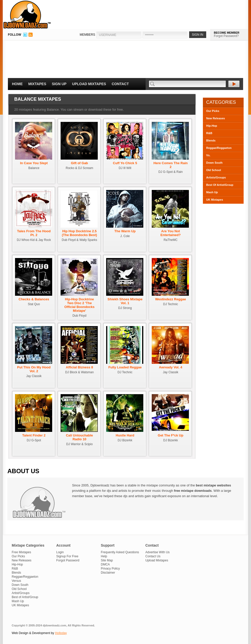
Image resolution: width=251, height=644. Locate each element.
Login (60, 552)
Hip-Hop (212, 126)
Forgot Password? (226, 36)
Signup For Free (67, 556)
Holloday (61, 633)
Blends (211, 140)
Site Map (107, 560)
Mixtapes (37, 84)
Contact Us (153, 556)
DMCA (105, 564)
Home (17, 84)
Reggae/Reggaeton (219, 148)
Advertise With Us (157, 552)
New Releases (215, 118)
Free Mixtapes (21, 552)
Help (104, 556)
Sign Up (59, 84)
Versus (16, 581)
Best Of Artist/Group (220, 185)
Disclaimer (108, 573)
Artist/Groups (21, 593)
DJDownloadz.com (27, 15)
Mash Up (212, 192)
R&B (209, 133)
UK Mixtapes (215, 200)
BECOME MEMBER (227, 33)
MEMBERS (87, 35)
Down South (214, 163)
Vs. (208, 155)
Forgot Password (68, 560)
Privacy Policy (110, 569)
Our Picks (213, 111)
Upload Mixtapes (89, 84)
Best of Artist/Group (25, 597)
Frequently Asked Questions (120, 552)
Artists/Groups (216, 177)
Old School (214, 170)
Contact (120, 84)
